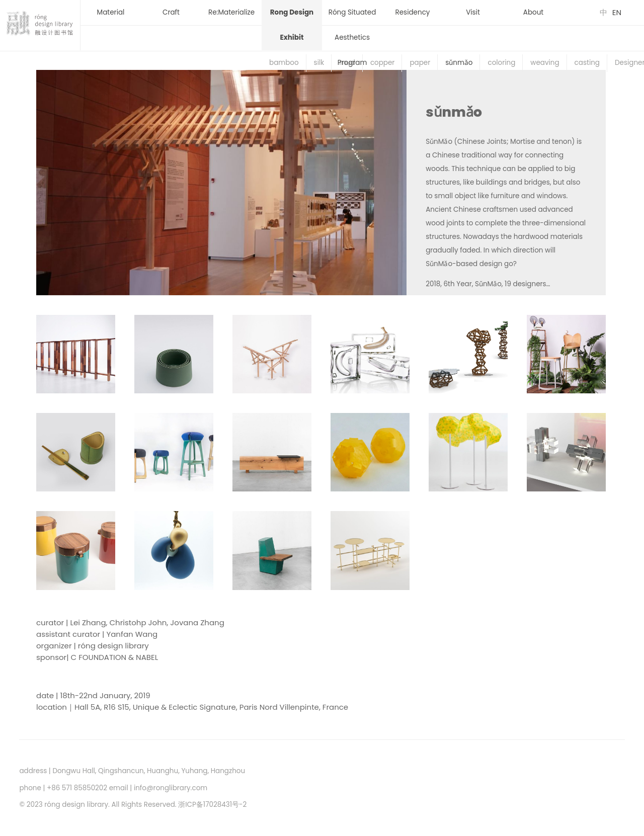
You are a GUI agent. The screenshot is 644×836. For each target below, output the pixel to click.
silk (319, 63)
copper (383, 63)
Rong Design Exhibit (292, 25)
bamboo (284, 63)
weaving (545, 63)
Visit (473, 12)
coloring (501, 63)
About (533, 12)
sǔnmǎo (459, 63)
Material (111, 12)
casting (587, 63)
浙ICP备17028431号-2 (212, 805)
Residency (413, 12)
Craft (171, 12)
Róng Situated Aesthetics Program (352, 37)
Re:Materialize (231, 12)
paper (420, 63)
